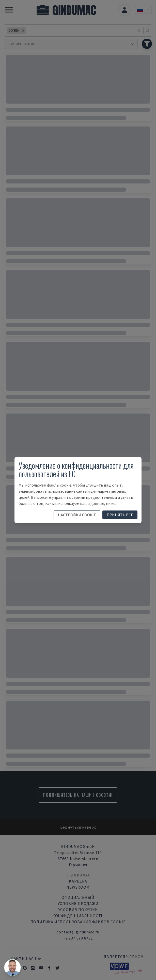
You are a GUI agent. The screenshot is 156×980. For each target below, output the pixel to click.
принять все (120, 515)
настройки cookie (77, 515)
